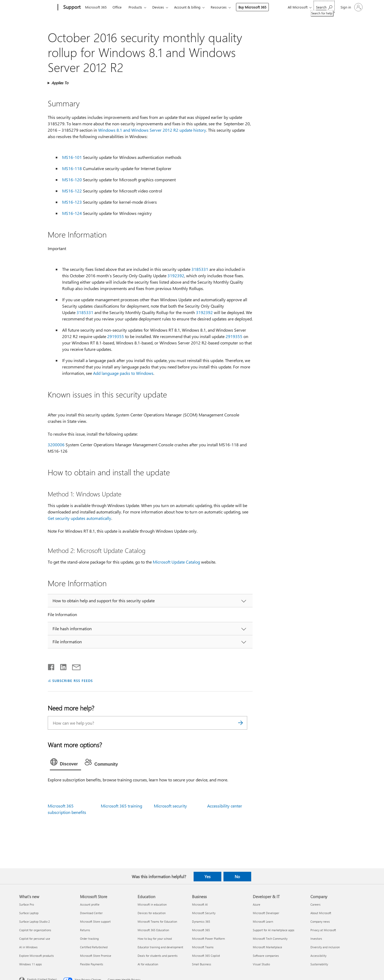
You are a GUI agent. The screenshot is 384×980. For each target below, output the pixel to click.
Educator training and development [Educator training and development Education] (160, 947)
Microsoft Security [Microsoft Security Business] (204, 913)
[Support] (71, 7)
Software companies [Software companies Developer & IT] (266, 956)
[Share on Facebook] (51, 666)
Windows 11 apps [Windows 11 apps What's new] (31, 964)
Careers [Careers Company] (315, 904)
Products (135, 7)
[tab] (66, 763)
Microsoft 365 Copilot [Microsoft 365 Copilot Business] (206, 956)
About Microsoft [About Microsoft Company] (321, 913)
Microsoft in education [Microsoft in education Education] (152, 904)
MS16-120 (72, 180)
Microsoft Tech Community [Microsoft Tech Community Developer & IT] (270, 939)
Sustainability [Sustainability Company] (319, 964)
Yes (207, 877)
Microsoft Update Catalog (176, 562)
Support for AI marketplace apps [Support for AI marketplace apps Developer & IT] (274, 930)
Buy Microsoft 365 (252, 7)
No (237, 877)
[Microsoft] (37, 7)
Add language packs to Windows (123, 373)
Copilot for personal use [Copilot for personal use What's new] (35, 939)
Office (117, 7)
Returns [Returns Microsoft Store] (85, 930)
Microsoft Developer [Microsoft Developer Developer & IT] (266, 913)
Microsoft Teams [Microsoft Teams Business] (203, 947)
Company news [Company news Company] (320, 921)
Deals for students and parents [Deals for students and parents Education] (158, 956)
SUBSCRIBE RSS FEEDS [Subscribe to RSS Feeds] (73, 680)
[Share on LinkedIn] (61, 666)
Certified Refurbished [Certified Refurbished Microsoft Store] (94, 947)
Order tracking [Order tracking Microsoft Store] (89, 939)
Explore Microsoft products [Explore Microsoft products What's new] (37, 956)
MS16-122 (72, 191)
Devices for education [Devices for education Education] (152, 913)
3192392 (176, 276)
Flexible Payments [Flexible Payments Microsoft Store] (92, 964)
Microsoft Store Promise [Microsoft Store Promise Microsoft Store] (96, 956)
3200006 (56, 445)
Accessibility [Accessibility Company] (318, 956)
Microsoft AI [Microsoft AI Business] (200, 904)
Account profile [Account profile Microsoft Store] (90, 904)
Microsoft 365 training (121, 806)
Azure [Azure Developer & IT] (257, 904)
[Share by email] (74, 666)
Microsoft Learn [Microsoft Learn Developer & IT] (263, 921)
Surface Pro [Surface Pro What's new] (27, 904)
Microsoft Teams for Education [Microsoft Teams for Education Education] (157, 921)
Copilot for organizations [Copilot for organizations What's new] (35, 930)
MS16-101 (72, 157)
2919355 (116, 336)
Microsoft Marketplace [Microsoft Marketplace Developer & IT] (267, 947)
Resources (219, 7)
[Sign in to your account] (351, 7)
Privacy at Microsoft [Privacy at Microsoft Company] (323, 930)
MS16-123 (72, 202)
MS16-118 (72, 168)
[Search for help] (324, 7)
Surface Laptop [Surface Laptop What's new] (29, 913)
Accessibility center (225, 806)
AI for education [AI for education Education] (148, 964)
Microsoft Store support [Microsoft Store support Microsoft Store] (95, 921)
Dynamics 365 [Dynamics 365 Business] (201, 921)
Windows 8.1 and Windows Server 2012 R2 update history (152, 130)
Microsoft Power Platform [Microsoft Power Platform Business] (208, 939)
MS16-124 (72, 213)
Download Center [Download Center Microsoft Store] (91, 913)
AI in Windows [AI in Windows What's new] (28, 947)
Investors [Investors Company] (316, 939)
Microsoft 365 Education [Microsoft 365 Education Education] (153, 930)
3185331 (200, 269)
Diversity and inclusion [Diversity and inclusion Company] (325, 947)
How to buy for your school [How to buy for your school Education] (155, 939)
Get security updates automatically (79, 518)
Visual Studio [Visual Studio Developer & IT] (261, 964)
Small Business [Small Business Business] (202, 964)
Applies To (60, 83)
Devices (158, 7)
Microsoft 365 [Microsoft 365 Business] (201, 930)
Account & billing (187, 7)
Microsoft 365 (96, 7)
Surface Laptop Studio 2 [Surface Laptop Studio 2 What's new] (35, 921)
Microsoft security (170, 806)
